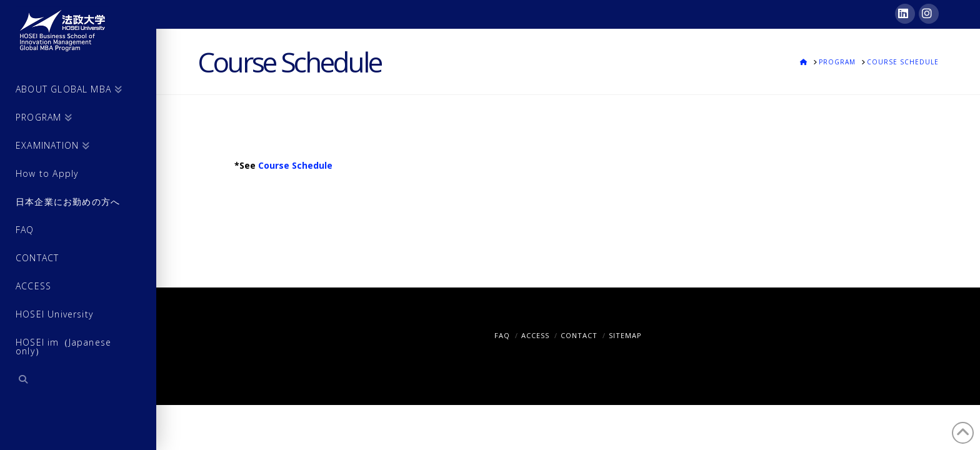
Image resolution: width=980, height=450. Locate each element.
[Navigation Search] (78, 381)
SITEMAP (625, 335)
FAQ (502, 335)
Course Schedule (295, 165)
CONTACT (579, 335)
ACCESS (535, 335)
